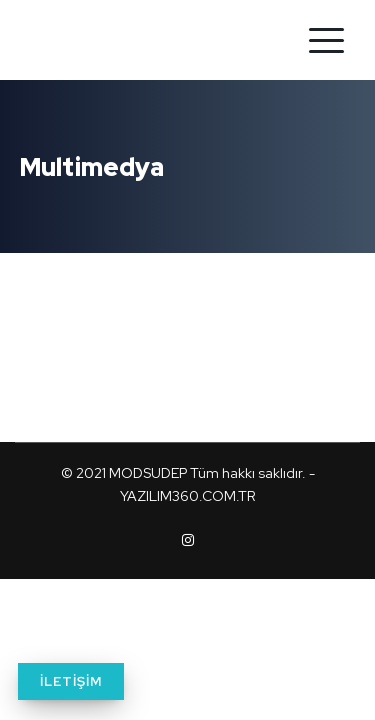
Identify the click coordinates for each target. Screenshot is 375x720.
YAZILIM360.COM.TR (187, 496)
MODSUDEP (148, 473)
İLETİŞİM (71, 681)
